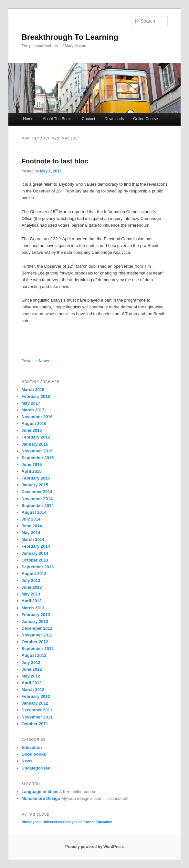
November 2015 (37, 451)
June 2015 (32, 465)
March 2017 (33, 410)
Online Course (146, 119)
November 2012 (37, 635)
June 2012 (32, 669)
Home (28, 119)
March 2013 (33, 608)
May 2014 (31, 533)
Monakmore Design (41, 798)
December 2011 (37, 710)
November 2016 (37, 417)
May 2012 (31, 676)
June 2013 (32, 587)
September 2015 (38, 458)
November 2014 (37, 499)
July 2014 (31, 519)
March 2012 (33, 690)
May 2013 (31, 594)
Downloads (114, 119)
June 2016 (32, 430)
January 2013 (35, 621)
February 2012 (36, 696)
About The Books (58, 119)
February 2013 (36, 615)
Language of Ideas (40, 792)
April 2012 (32, 683)
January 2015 (35, 485)
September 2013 (38, 567)
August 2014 (34, 512)
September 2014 (38, 506)
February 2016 (36, 437)
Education (32, 747)
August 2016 (34, 424)
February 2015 (36, 478)
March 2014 (33, 539)
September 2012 (38, 649)
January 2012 (35, 703)
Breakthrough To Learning (70, 37)
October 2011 (35, 724)
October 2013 (35, 560)
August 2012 (34, 655)
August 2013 (34, 574)
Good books (34, 754)
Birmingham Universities (42, 822)
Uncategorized (36, 768)
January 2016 (35, 444)
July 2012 (31, 662)
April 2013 (32, 601)
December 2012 (37, 628)
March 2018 (33, 390)
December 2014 (37, 492)
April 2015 (32, 471)
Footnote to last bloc (55, 161)
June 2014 (32, 526)
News (44, 361)
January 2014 (35, 553)
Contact (88, 119)
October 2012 (35, 642)
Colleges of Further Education (88, 822)
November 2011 (37, 717)
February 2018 (36, 396)
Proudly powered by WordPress (94, 847)
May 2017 (31, 403)
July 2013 (31, 580)
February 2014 (36, 546)
